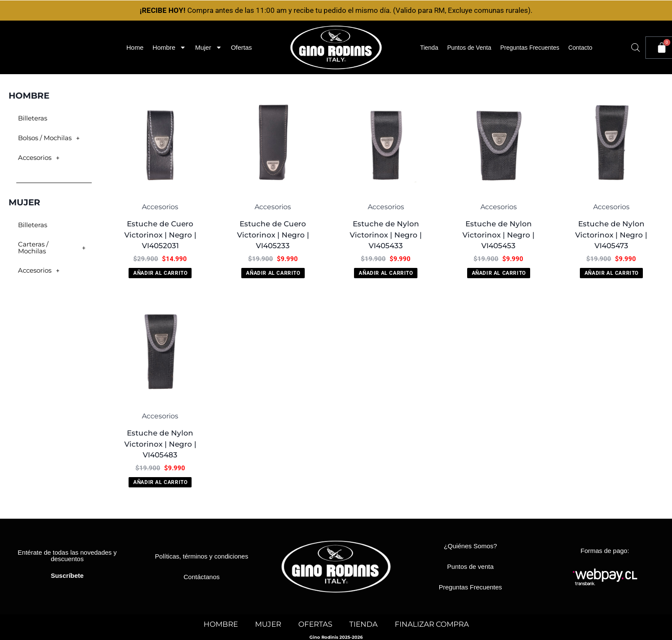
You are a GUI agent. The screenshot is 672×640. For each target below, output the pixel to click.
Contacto (580, 48)
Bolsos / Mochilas (50, 138)
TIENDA (363, 624)
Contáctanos (201, 577)
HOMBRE (221, 624)
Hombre (169, 47)
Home (135, 47)
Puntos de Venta (469, 48)
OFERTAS (315, 624)
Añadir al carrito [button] (160, 273)
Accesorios (40, 158)
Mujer (208, 47)
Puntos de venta (470, 566)
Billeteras (31, 118)
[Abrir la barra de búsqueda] (636, 48)
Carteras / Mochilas (53, 245)
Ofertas (241, 47)
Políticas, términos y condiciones (202, 556)
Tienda (429, 48)
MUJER (268, 624)
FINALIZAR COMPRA (432, 624)
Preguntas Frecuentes (530, 48)
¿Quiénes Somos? (470, 546)
